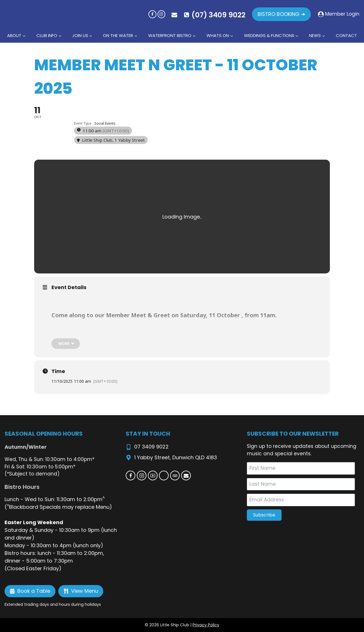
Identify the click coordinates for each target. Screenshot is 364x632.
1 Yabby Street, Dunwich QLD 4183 (176, 457)
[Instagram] (161, 14)
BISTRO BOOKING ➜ (281, 14)
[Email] (186, 475)
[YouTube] (153, 475)
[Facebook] (152, 14)
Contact (346, 35)
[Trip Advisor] (175, 475)
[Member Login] (339, 14)
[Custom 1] (164, 475)
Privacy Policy (206, 625)
